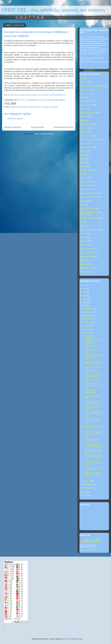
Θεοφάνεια (83, 155)
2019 (84, 285)
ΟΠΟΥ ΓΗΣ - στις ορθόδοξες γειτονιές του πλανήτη (53, 10)
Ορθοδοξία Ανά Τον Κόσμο (39, 107)
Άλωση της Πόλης (86, 90)
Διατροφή (83, 120)
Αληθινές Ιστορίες (86, 105)
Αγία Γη (82, 98)
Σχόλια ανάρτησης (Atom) (44, 134)
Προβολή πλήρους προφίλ (88, 550)
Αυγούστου (88, 322)
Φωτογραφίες (84, 264)
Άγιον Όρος (84, 82)
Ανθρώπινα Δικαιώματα (19, 107)
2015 (84, 296)
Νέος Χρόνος (84, 201)
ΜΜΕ (82, 174)
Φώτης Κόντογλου (86, 268)
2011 (84, 492)
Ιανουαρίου (88, 488)
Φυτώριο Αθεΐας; (90, 346)
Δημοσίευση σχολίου (15, 118)
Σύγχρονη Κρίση (85, 249)
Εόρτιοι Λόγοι (84, 143)
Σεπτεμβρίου (89, 319)
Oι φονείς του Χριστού (91, 380)
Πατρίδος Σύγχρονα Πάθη (88, 230)
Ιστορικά (83, 166)
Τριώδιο (82, 260)
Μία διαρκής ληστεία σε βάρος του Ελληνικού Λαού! (92, 421)
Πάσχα (82, 222)
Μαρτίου (88, 481)
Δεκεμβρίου (88, 309)
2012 (84, 306)
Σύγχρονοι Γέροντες (86, 257)
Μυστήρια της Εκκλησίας (88, 197)
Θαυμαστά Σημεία (86, 147)
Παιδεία (82, 226)
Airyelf (68, 639)
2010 (84, 496)
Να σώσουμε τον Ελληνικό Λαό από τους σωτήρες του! (93, 457)
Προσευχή (83, 245)
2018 (84, 289)
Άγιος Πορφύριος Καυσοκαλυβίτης (91, 86)
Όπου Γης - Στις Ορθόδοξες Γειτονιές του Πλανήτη (92, 541)
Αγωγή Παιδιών (85, 101)
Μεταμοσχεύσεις (85, 189)
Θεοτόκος (83, 151)
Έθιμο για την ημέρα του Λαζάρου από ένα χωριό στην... (93, 385)
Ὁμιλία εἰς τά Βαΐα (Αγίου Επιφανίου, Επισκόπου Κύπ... (93, 414)
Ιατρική (82, 163)
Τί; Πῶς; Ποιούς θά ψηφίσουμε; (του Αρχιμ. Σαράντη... (93, 341)
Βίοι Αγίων (83, 117)
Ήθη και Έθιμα (85, 94)
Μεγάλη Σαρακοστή (86, 186)
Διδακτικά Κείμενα (86, 124)
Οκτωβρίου (88, 316)
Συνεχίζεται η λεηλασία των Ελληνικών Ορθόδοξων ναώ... (93, 434)
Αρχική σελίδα (37, 127)
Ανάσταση (83, 109)
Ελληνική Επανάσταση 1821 (89, 140)
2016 (84, 292)
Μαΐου (87, 333)
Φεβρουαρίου (89, 485)
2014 (84, 299)
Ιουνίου (87, 329)
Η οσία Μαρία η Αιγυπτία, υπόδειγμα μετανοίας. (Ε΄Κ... (93, 475)
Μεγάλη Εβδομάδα (86, 182)
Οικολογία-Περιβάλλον (88, 209)
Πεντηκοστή (84, 234)
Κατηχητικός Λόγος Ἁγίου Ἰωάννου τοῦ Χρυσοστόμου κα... (93, 369)
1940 (81, 78)
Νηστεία (82, 205)
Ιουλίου (87, 326)
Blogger (80, 639)
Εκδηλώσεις (84, 132)
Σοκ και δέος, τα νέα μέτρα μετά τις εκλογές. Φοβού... (93, 357)
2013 (84, 302)
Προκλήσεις (54, 107)
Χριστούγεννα (84, 272)
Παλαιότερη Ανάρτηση (64, 127)
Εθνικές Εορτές (85, 128)
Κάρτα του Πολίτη (86, 170)
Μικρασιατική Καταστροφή (89, 193)
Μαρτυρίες (83, 178)
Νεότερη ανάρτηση (12, 127)
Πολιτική (83, 237)
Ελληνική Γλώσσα (86, 136)
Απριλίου (88, 336)
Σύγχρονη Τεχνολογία (87, 253)
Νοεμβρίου (88, 312)
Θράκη (82, 159)
